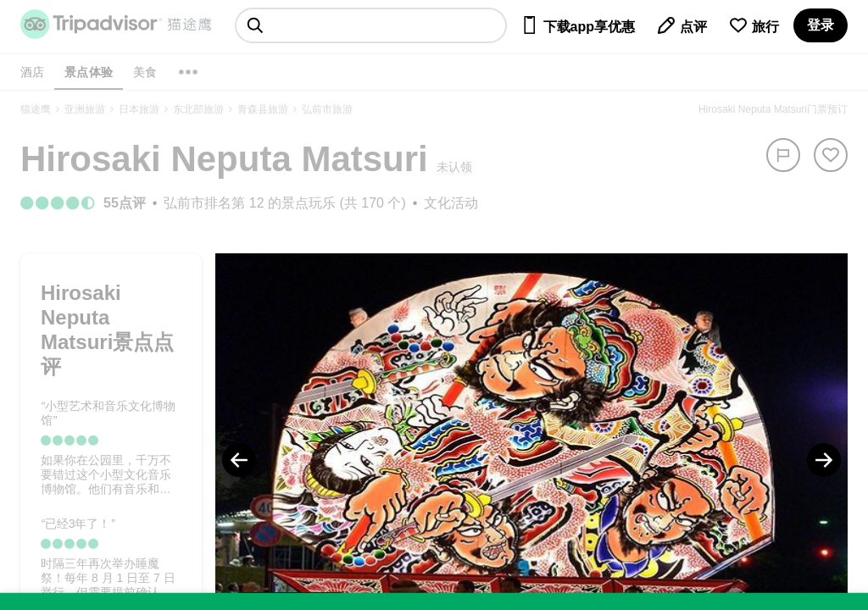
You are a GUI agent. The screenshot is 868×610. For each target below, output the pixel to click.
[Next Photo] (824, 460)
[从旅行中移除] (831, 155)
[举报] (783, 155)
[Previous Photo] (239, 460)
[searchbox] (371, 25)
